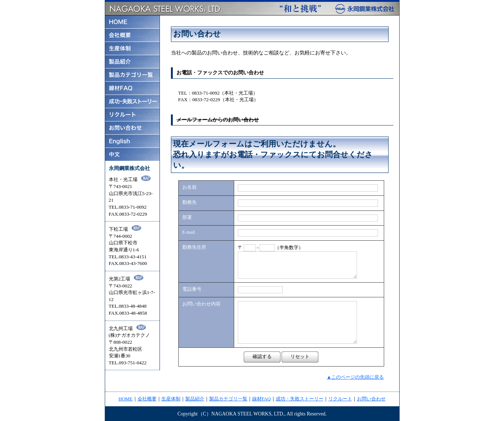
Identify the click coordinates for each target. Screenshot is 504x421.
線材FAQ (262, 399)
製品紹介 (195, 399)
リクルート (340, 399)
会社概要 (147, 399)
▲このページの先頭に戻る (355, 377)
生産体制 (171, 399)
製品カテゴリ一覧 (228, 399)
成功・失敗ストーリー (300, 399)
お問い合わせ (371, 399)
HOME (125, 399)
